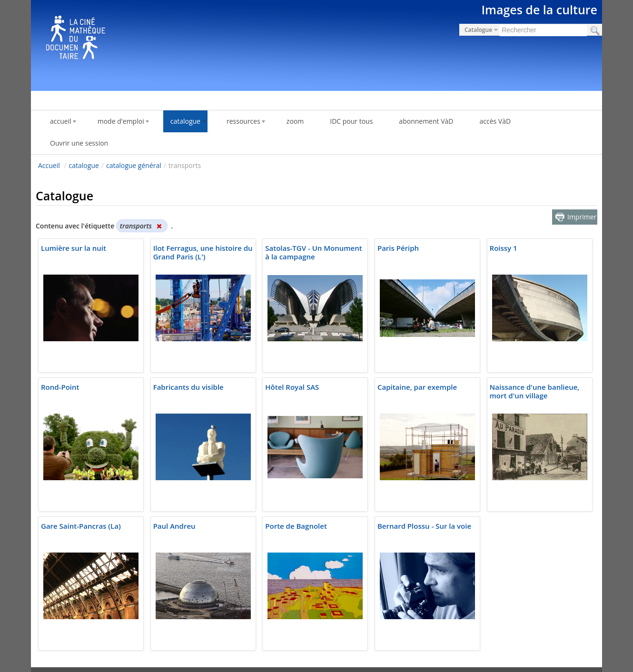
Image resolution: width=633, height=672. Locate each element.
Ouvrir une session (79, 143)
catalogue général (134, 165)
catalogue (84, 165)
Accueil (49, 165)
